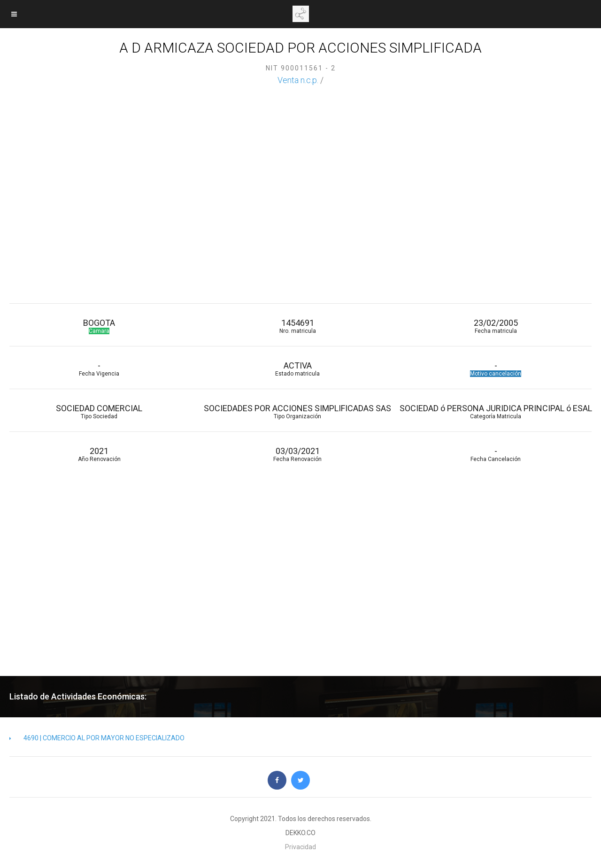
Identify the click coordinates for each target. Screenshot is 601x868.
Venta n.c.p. (298, 80)
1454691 (297, 326)
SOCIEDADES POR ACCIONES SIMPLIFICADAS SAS (297, 411)
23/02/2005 (496, 326)
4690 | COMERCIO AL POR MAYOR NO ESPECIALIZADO (97, 738)
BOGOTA (99, 326)
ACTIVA (297, 369)
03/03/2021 (297, 454)
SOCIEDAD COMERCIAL (99, 411)
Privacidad (300, 847)
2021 (99, 454)
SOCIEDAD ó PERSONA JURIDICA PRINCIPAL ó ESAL (496, 411)
